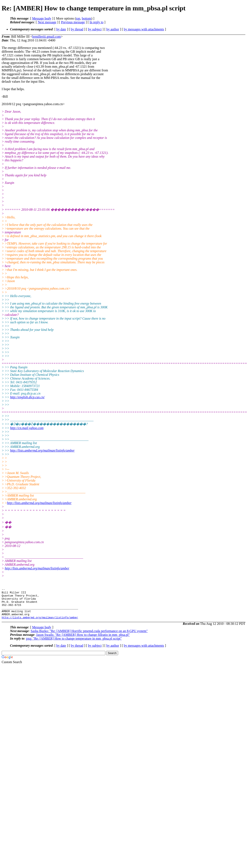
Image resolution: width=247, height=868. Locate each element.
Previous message (73, 22)
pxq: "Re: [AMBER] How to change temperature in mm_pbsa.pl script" (74, 645)
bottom (86, 18)
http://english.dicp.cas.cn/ (27, 397)
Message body (42, 18)
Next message (47, 22)
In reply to (97, 22)
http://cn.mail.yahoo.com (27, 428)
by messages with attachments (144, 29)
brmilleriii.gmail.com (47, 37)
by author (113, 29)
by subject (95, 29)
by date (61, 29)
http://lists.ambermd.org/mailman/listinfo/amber (42, 450)
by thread (77, 29)
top (78, 18)
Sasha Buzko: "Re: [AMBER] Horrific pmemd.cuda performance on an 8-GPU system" (89, 637)
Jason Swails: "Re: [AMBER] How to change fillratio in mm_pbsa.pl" (83, 641)
